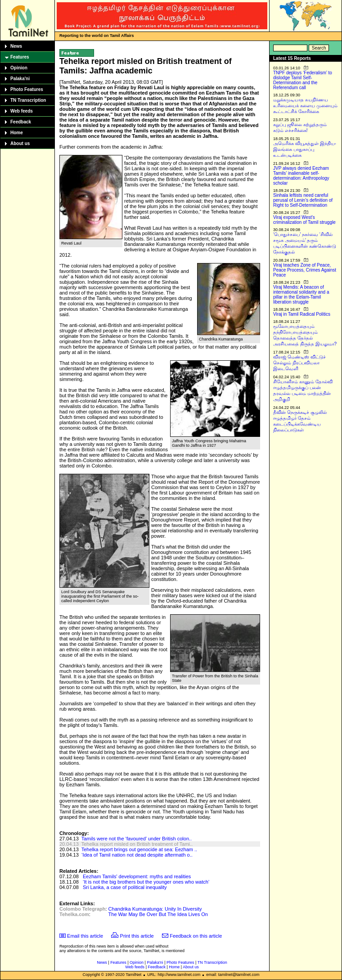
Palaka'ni (20, 79)
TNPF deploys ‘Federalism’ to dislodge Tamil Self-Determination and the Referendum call (303, 80)
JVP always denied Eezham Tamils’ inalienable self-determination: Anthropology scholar (301, 176)
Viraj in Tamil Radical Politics (302, 314)
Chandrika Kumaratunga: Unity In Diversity (155, 909)
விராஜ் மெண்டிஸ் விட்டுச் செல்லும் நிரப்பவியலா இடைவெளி (299, 363)
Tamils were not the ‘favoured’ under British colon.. (137, 839)
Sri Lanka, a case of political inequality (125, 887)
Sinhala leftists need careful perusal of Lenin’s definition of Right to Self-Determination (303, 200)
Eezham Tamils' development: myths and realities (137, 876)
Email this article (85, 936)
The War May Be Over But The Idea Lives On (158, 914)
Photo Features (27, 89)
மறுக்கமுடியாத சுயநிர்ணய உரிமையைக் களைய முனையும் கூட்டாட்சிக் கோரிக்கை (305, 106)
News (16, 46)
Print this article (137, 936)
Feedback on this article (196, 936)
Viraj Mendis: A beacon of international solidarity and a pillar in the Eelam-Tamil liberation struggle (301, 295)
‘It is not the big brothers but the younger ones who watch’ (146, 882)
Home (17, 133)
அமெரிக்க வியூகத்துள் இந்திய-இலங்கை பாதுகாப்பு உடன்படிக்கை (305, 149)
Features (20, 57)
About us (20, 143)
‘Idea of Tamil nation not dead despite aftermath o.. (137, 855)
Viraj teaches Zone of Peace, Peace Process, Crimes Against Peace (305, 270)
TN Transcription (28, 100)
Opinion (19, 68)
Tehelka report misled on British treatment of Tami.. (137, 844)
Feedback (21, 122)
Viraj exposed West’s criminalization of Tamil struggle (304, 220)
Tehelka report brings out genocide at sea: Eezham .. (139, 849)
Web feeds (22, 111)
